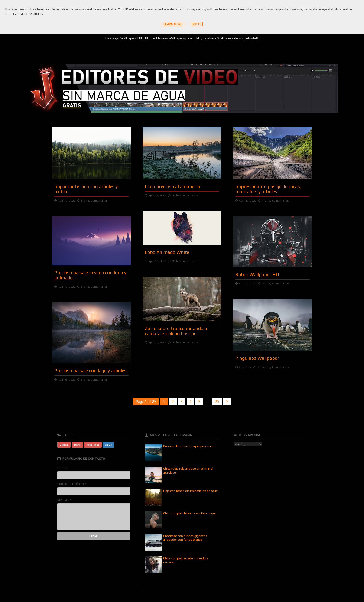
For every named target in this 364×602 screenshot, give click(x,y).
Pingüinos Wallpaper (257, 358)
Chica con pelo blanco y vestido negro (190, 513)
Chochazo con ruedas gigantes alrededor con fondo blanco (185, 538)
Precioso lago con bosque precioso (188, 446)
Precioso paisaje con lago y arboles (90, 370)
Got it (196, 24)
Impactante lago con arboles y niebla (86, 189)
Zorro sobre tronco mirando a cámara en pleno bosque (176, 331)
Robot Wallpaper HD (257, 274)
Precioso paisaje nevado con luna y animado (90, 275)
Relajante (93, 445)
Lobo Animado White (167, 252)
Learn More (173, 24)
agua (109, 445)
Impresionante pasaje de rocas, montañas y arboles (268, 189)
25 (217, 402)
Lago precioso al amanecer (173, 186)
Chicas (64, 445)
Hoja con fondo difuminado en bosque (190, 491)
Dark (77, 445)
